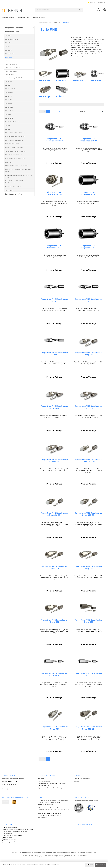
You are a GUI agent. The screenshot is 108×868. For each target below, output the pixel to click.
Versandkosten (50, 855)
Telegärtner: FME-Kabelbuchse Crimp (54, 301)
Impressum (41, 778)
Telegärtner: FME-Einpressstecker (88, 194)
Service (77, 775)
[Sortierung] (92, 111)
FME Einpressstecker (69, 80)
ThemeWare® (68, 857)
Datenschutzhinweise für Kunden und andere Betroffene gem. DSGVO (51, 852)
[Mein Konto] (98, 10)
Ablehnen (90, 865)
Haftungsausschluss (44, 781)
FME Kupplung (48, 96)
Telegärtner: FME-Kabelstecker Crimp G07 (88, 624)
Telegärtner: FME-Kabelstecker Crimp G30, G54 (88, 731)
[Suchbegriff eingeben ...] (56, 10)
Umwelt (76, 781)
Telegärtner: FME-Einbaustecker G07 (54, 140)
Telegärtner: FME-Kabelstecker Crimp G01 (54, 570)
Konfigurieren (101, 865)
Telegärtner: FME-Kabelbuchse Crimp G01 (88, 355)
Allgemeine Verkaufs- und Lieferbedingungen (52, 788)
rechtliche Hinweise (47, 775)
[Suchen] (80, 10)
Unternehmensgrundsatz (82, 778)
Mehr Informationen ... (54, 865)
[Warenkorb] (104, 10)
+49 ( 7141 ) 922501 (9, 782)
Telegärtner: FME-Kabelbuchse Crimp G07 (54, 409)
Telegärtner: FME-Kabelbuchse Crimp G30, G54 (88, 462)
